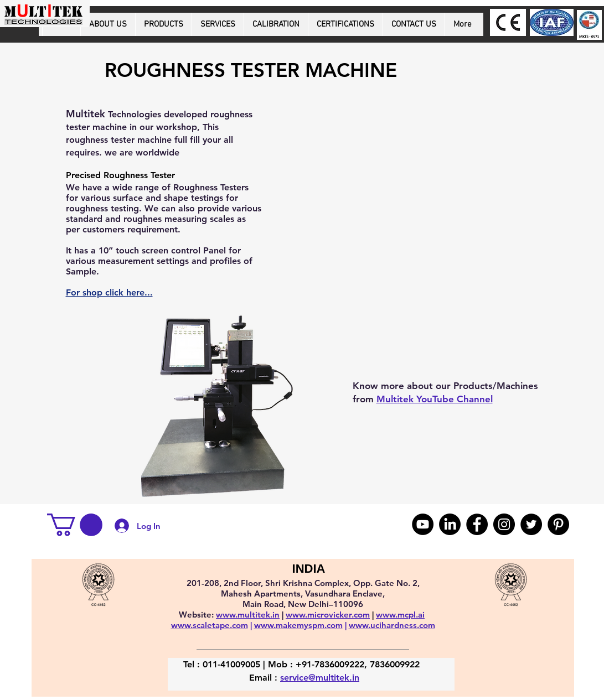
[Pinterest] (558, 524)
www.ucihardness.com (392, 625)
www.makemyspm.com (298, 625)
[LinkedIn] (450, 524)
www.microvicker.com (328, 615)
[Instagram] (504, 524)
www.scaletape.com (210, 625)
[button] (75, 525)
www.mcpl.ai (400, 615)
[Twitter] (531, 524)
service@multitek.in (320, 678)
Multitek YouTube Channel (435, 399)
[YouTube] (423, 524)
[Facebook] (477, 524)
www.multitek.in (248, 615)
